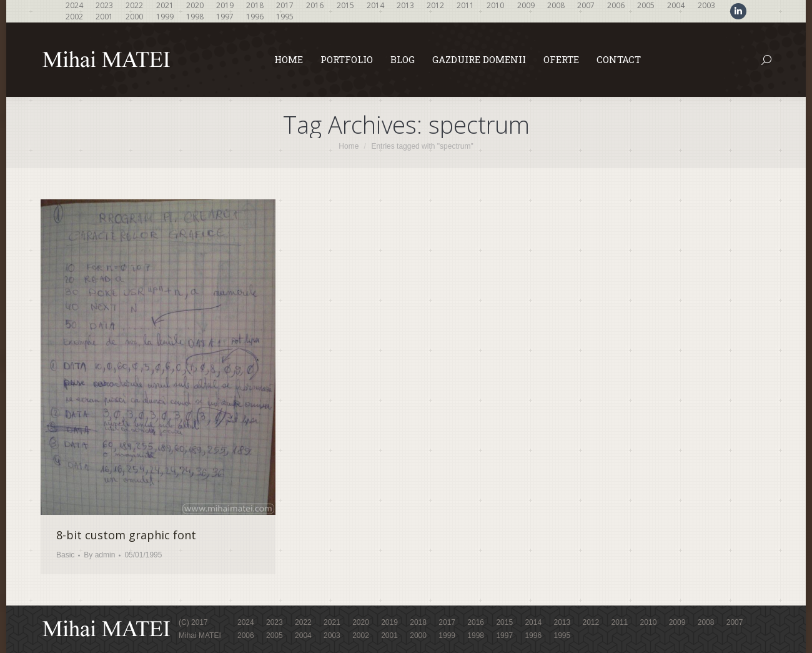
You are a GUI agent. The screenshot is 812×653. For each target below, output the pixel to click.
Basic (65, 555)
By (99, 555)
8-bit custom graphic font (126, 535)
